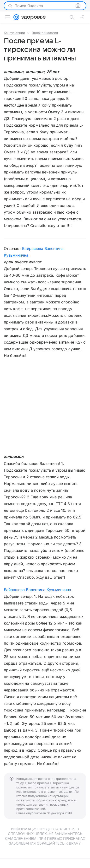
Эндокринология (45, 33)
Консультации (14, 33)
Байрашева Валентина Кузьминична (38, 590)
